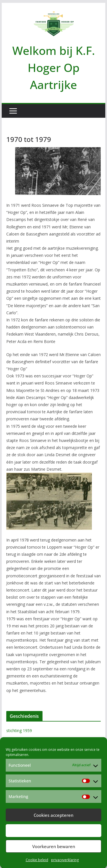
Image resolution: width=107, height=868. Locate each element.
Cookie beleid (37, 860)
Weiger (54, 831)
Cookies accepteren (53, 815)
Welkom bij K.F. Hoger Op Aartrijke (54, 68)
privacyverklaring (65, 860)
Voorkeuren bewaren (54, 846)
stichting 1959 (19, 730)
